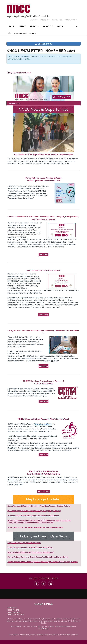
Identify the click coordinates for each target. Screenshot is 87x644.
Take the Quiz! (43, 492)
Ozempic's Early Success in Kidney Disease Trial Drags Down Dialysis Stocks (38, 557)
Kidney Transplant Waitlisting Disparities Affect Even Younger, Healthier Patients (39, 506)
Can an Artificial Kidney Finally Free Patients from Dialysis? (31, 552)
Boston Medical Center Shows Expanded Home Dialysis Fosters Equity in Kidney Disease (43, 562)
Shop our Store (57, 20)
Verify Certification (71, 20)
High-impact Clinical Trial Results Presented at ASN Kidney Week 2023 (35, 527)
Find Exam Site (45, 20)
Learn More (43, 366)
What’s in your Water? (43, 424)
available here (43, 629)
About (11, 26)
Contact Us (35, 20)
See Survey (43, 254)
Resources (48, 26)
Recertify (34, 26)
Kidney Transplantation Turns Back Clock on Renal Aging (30, 547)
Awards (60, 26)
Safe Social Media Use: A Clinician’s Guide (24, 543)
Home (9, 33)
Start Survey (43, 315)
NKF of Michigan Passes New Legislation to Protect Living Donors (33, 515)
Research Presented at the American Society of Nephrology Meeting (34, 511)
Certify (22, 26)
